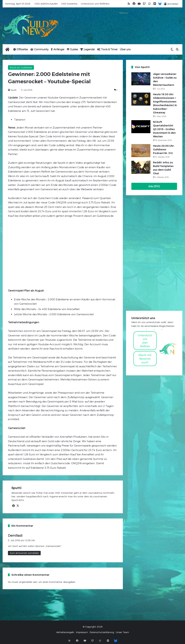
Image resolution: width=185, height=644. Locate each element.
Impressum (82, 632)
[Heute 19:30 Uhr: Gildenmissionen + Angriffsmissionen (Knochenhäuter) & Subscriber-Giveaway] (141, 99)
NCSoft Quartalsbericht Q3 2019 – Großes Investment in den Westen (164, 129)
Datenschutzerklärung (102, 632)
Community (39, 49)
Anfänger (58, 49)
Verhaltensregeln (65, 632)
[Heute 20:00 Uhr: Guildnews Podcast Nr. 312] (141, 151)
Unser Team (122, 632)
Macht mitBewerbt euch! (145, 359)
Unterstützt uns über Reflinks (145, 341)
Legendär (88, 49)
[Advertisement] (123, 24)
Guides (72, 49)
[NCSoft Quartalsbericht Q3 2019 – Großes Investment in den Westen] (141, 127)
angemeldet (26, 582)
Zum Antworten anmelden (24, 553)
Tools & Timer (107, 49)
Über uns (125, 49)
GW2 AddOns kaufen (46, 4)
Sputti (13, 90)
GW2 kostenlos (69, 4)
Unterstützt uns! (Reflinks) (95, 4)
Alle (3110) (154, 186)
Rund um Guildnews (21, 67)
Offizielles (21, 49)
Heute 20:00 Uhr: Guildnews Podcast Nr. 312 (164, 149)
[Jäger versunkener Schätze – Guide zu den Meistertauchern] (141, 79)
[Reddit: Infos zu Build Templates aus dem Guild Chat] (141, 167)
